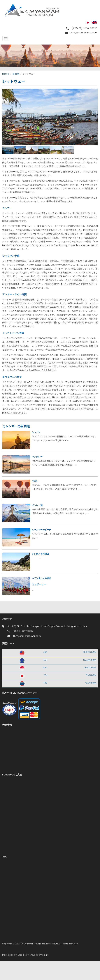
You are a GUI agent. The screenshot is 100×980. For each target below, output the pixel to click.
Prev (9, 113)
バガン (35, 481)
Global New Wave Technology (33, 955)
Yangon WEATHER (50, 742)
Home (6, 74)
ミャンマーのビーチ (41, 530)
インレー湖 (37, 505)
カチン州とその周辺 (41, 578)
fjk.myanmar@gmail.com (84, 33)
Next (89, 113)
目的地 (16, 74)
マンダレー (37, 457)
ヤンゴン (36, 432)
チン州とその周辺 (40, 554)
